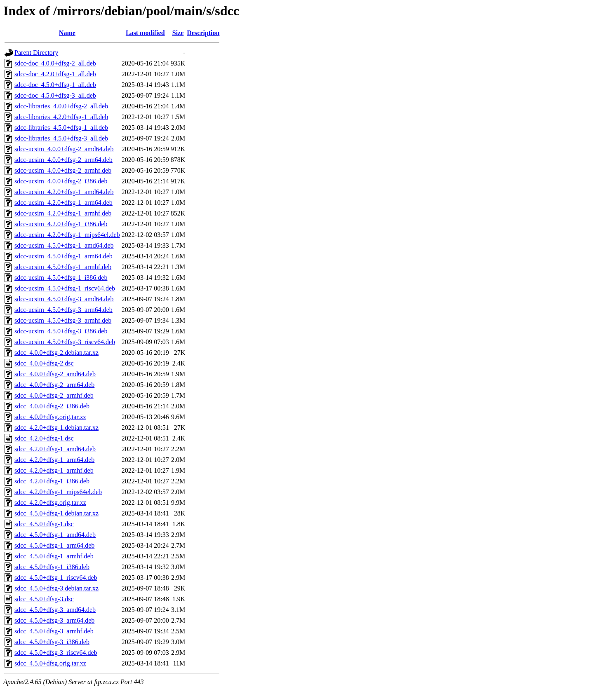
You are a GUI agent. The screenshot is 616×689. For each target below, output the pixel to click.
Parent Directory (36, 53)
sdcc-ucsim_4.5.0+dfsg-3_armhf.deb (63, 320)
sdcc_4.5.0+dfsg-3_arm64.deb (54, 620)
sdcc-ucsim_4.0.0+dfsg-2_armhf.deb (63, 170)
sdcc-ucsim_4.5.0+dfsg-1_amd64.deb (64, 245)
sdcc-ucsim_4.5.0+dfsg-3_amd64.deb (64, 299)
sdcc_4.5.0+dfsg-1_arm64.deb (54, 545)
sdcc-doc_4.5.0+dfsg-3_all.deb (55, 95)
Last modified (145, 33)
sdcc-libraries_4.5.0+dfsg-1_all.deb (61, 128)
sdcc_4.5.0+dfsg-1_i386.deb (52, 567)
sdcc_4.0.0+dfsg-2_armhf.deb (54, 395)
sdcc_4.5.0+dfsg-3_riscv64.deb (56, 653)
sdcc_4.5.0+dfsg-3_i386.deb (52, 642)
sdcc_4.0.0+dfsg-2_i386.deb (52, 406)
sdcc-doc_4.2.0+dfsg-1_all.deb (55, 74)
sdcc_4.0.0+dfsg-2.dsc (44, 363)
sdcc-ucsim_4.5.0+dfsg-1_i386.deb (61, 278)
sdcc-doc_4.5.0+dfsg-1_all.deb (55, 85)
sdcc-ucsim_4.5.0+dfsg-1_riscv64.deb (65, 288)
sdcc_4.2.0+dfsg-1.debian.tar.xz (56, 428)
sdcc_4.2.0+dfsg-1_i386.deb (52, 481)
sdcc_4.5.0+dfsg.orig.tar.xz (50, 663)
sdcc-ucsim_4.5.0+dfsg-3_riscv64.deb (65, 342)
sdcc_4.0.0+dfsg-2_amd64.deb (55, 374)
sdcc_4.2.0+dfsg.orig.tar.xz (50, 503)
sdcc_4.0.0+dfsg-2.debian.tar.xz (56, 353)
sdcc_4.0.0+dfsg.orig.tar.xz (50, 417)
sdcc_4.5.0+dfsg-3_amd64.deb (55, 610)
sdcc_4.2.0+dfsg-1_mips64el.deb (58, 492)
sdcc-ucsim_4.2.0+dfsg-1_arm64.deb (63, 203)
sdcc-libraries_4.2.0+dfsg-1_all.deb (61, 117)
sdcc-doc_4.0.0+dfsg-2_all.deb (55, 63)
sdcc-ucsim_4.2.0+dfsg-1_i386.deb (61, 224)
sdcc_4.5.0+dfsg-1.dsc (44, 524)
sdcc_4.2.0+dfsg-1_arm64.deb (54, 460)
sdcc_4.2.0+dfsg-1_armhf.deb (54, 470)
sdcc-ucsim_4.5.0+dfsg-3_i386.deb (61, 331)
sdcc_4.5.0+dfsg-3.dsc (44, 599)
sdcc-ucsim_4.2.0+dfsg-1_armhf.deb (63, 213)
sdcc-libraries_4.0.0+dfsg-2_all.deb (61, 106)
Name (67, 33)
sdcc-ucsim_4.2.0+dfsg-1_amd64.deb (64, 192)
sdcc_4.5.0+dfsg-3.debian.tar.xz (56, 588)
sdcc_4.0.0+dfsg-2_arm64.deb (54, 385)
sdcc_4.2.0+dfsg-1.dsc (44, 438)
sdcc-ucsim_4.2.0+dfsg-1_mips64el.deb (67, 235)
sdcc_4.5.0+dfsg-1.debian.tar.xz (56, 513)
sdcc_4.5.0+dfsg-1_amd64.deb (55, 535)
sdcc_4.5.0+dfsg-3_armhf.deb (54, 631)
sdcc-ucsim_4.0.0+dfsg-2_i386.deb (61, 181)
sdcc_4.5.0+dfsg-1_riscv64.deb (56, 578)
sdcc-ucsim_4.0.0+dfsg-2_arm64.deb (63, 160)
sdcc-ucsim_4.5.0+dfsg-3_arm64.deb (63, 310)
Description (203, 33)
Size (178, 33)
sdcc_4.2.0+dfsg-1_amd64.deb (55, 449)
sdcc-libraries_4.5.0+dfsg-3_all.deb (61, 138)
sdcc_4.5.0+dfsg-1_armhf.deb (54, 556)
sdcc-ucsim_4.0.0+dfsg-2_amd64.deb (64, 149)
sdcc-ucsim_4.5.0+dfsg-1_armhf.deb (63, 267)
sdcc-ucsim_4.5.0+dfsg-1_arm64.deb (63, 256)
